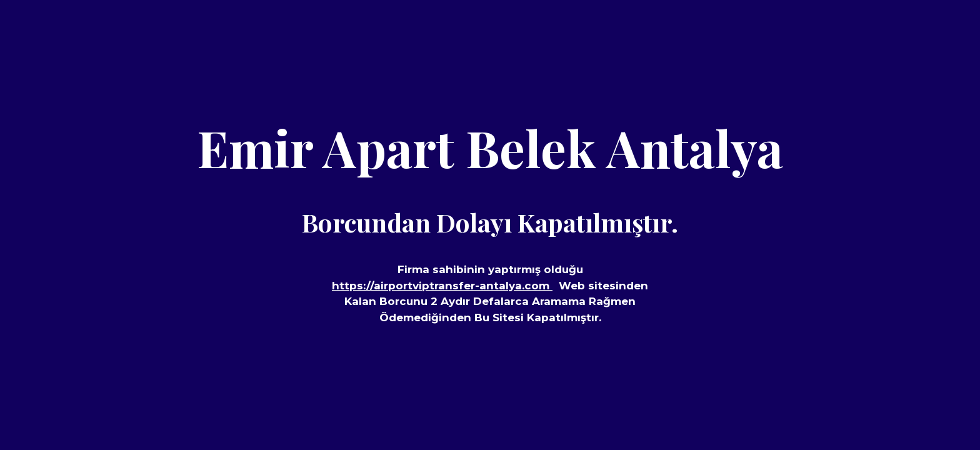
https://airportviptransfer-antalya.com (442, 286)
